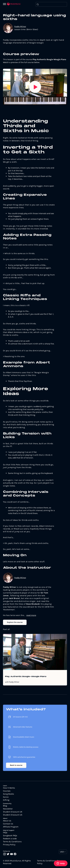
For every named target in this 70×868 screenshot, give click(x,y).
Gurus (6, 797)
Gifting (6, 800)
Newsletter (8, 809)
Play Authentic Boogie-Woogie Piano (26, 677)
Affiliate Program (11, 827)
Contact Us (8, 824)
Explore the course (15, 622)
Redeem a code (10, 839)
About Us (7, 821)
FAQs (5, 833)
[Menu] (5, 4)
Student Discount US (13, 815)
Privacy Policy (9, 845)
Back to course (16, 765)
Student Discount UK (13, 812)
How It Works (9, 788)
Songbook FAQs (10, 836)
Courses (7, 791)
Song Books (8, 794)
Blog (5, 806)
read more (31, 615)
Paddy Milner (20, 26)
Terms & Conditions (12, 842)
